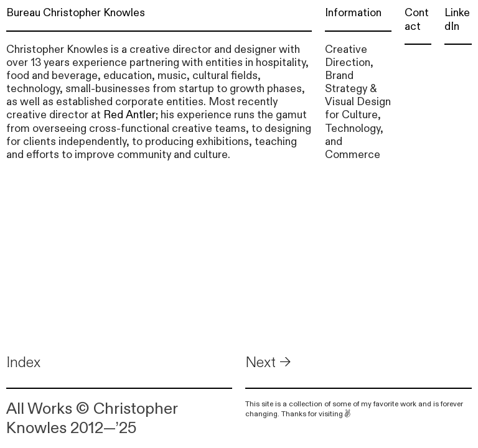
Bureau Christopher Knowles (76, 13)
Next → (268, 362)
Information (353, 13)
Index (23, 362)
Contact (417, 19)
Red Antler (129, 115)
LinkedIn (457, 19)
